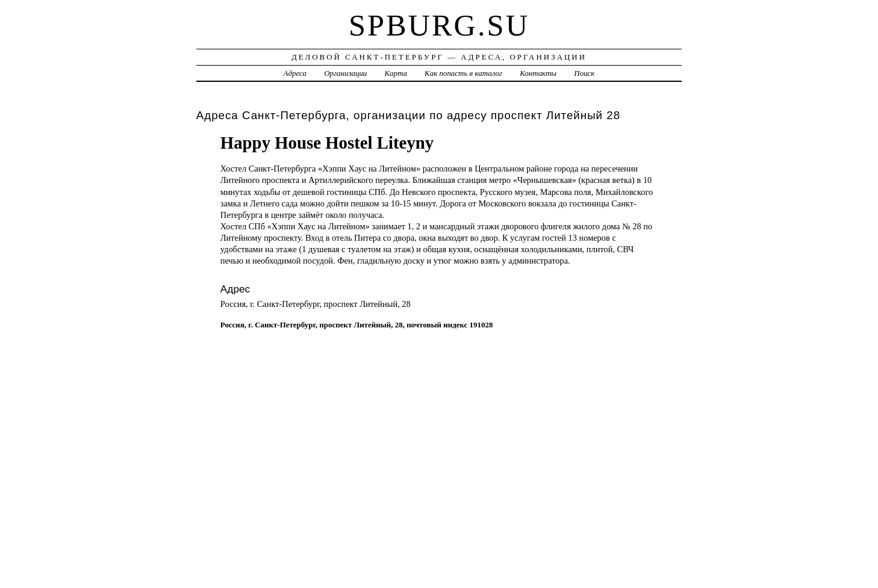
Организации (345, 73)
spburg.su (439, 25)
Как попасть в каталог (463, 73)
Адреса (295, 73)
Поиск (584, 73)
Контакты (538, 73)
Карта (396, 73)
